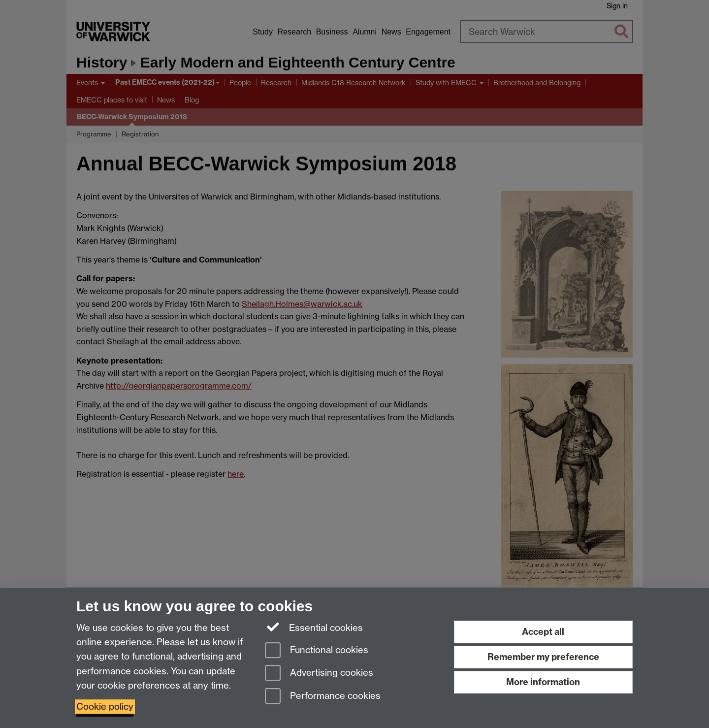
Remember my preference (543, 657)
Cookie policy (105, 707)
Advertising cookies (319, 674)
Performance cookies (323, 697)
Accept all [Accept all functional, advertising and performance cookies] (543, 632)
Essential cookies (314, 627)
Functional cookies (317, 651)
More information (543, 682)
